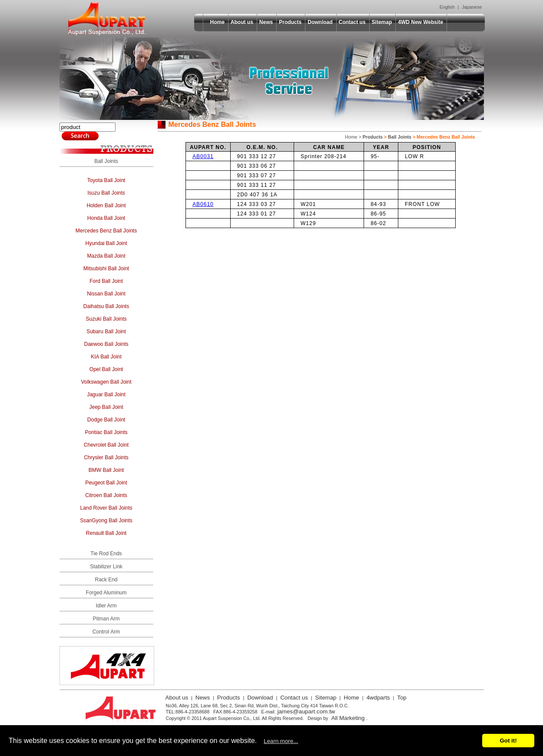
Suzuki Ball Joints (106, 319)
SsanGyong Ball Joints (106, 521)
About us (242, 22)
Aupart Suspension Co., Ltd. (107, 19)
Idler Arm (106, 606)
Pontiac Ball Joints (106, 432)
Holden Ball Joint (106, 206)
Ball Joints (106, 161)
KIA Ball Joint (106, 357)
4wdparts (378, 698)
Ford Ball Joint (106, 281)
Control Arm (106, 632)
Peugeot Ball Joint (106, 483)
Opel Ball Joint (106, 369)
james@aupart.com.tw (306, 711)
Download (320, 22)
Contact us (352, 22)
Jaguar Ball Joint (106, 395)
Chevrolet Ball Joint (106, 445)
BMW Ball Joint (106, 470)
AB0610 (203, 204)
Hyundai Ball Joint (106, 243)
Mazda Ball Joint (106, 256)
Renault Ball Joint (106, 533)
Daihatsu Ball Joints (106, 306)
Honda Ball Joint (106, 218)
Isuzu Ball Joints (106, 193)
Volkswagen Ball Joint (106, 382)
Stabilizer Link (106, 567)
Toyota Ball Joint (106, 180)
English (447, 7)
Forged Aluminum (106, 593)
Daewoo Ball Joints (106, 344)
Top (402, 698)
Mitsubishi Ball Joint (106, 269)
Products (290, 22)
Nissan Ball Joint (106, 294)
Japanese (472, 7)
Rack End (106, 580)
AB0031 (203, 156)
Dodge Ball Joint (106, 420)
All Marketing (348, 718)
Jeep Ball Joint (106, 407)
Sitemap (382, 22)
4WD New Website (420, 22)
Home (217, 22)
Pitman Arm (106, 619)
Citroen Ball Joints (106, 495)
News (266, 22)
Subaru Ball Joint (106, 332)
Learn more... (281, 741)
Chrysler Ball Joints (106, 458)
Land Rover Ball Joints (106, 508)
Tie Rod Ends (106, 554)
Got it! (508, 741)
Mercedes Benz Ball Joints (106, 231)
